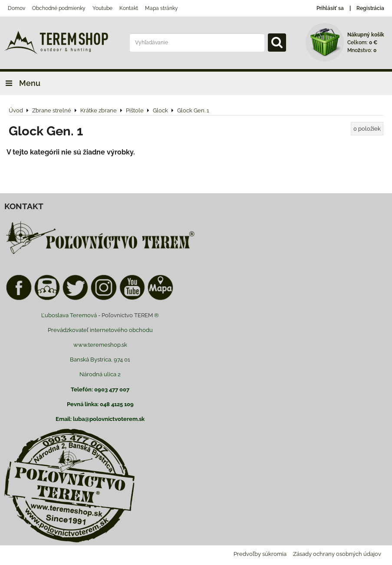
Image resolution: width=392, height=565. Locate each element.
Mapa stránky (161, 8)
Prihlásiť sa (330, 8)
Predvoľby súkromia (260, 554)
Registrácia (370, 8)
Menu (20, 83)
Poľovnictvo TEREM (127, 315)
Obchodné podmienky (59, 8)
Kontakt (129, 8)
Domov (16, 8)
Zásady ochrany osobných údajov (337, 554)
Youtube (102, 8)
